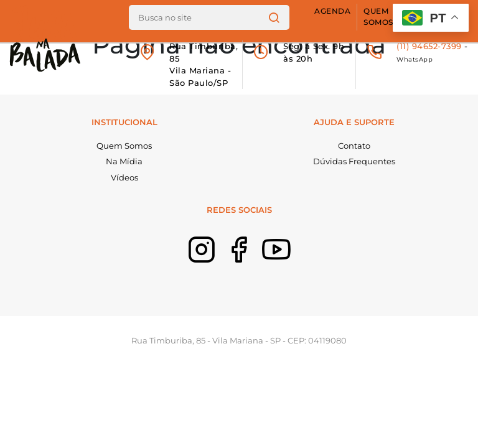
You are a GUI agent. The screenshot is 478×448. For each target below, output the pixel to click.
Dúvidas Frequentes (354, 161)
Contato (354, 146)
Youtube (277, 273)
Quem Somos (378, 17)
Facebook (239, 273)
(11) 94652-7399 (429, 46)
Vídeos (124, 177)
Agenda (332, 11)
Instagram (202, 273)
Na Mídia (124, 161)
